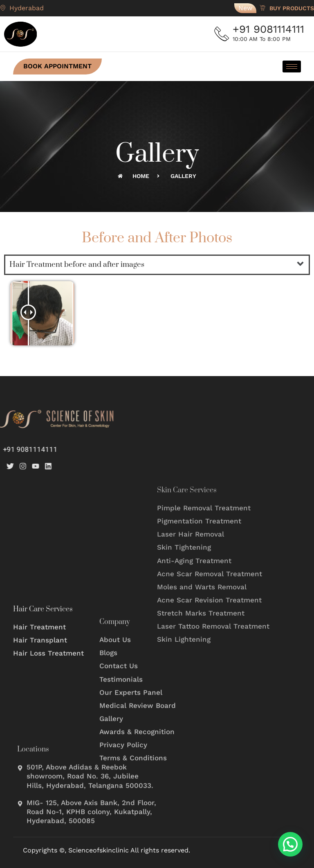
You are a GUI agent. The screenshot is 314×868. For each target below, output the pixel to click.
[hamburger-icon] (292, 67)
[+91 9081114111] (222, 34)
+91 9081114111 (270, 29)
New (245, 8)
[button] (301, 265)
